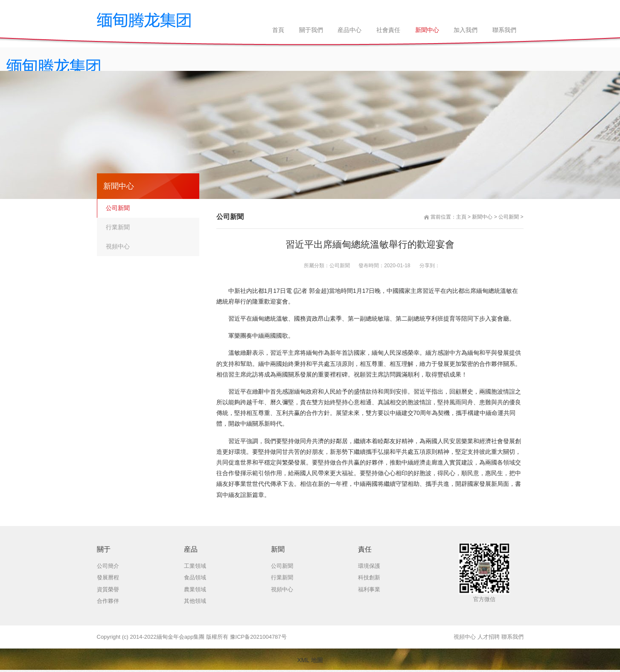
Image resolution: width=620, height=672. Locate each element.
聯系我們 (512, 637)
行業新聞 (118, 227)
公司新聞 (509, 217)
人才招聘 (489, 637)
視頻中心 (118, 246)
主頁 (461, 217)
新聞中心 (482, 217)
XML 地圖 (310, 660)
